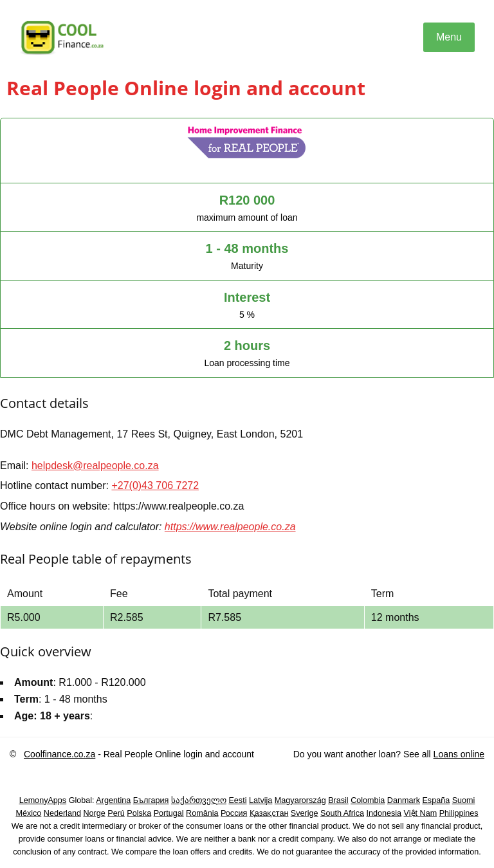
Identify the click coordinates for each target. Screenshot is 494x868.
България (151, 800)
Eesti (237, 800)
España (436, 800)
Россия (234, 813)
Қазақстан (269, 813)
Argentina (113, 800)
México (28, 813)
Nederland (62, 813)
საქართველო (199, 800)
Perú (116, 813)
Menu (449, 37)
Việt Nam (421, 813)
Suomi (464, 800)
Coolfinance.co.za (59, 754)
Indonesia (384, 813)
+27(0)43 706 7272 (155, 485)
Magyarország (300, 800)
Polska (139, 813)
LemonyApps (43, 800)
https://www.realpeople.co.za (230, 527)
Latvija (261, 800)
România (202, 813)
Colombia (368, 800)
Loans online (459, 754)
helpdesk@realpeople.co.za (95, 466)
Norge (94, 813)
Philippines (459, 813)
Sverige (305, 813)
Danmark (404, 800)
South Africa (342, 813)
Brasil (338, 800)
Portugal (169, 813)
